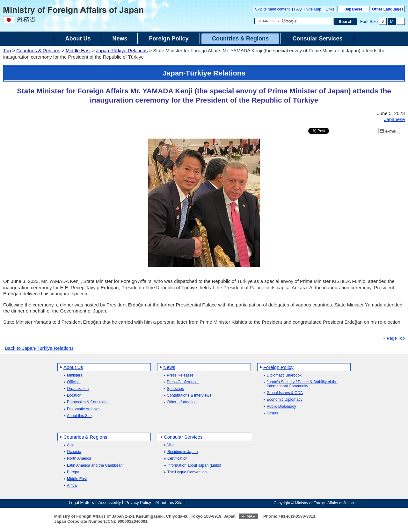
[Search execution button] (346, 21)
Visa (171, 445)
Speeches (175, 389)
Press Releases (180, 375)
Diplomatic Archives (84, 409)
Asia (71, 445)
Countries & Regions (38, 50)
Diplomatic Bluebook (284, 375)
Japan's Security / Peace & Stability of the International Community (302, 384)
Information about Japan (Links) (194, 466)
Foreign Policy (278, 367)
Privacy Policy (138, 503)
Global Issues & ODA (285, 393)
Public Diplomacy (281, 407)
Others (273, 413)
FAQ (298, 9)
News (169, 367)
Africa (72, 486)
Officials (74, 382)
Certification (177, 459)
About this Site (79, 416)
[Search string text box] (294, 21)
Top (7, 50)
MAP (251, 516)
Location (74, 395)
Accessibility (110, 503)
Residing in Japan (182, 452)
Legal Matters (81, 503)
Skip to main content (272, 9)
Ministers (75, 375)
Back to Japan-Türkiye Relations (39, 348)
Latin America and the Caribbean (95, 466)
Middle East (78, 50)
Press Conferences (183, 382)
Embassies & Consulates (88, 402)
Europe (73, 472)
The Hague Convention (187, 472)
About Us (73, 367)
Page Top (396, 338)
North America (79, 459)
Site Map (313, 9)
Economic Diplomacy (285, 400)
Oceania (74, 452)
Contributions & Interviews (189, 395)
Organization (78, 389)
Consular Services (183, 437)
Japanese (354, 9)
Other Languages (388, 9)
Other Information (182, 402)
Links (330, 9)
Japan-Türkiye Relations (122, 50)
